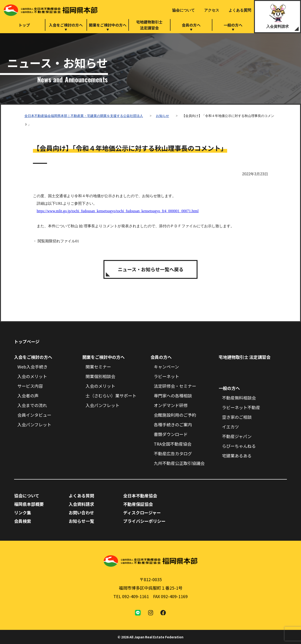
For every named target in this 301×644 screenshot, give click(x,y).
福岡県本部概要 (29, 504)
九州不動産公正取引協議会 (179, 463)
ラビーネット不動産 (241, 407)
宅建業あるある (237, 456)
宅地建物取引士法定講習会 (149, 25)
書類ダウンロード (171, 434)
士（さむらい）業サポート (111, 396)
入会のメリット (32, 376)
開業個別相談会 (100, 376)
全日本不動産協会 (140, 496)
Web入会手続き (32, 367)
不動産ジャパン (237, 436)
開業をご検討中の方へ (108, 25)
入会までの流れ (32, 405)
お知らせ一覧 (81, 521)
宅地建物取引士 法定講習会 (245, 357)
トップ (24, 25)
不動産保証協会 (138, 504)
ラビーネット (166, 376)
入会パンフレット (34, 424)
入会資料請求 (277, 26)
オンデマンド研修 (171, 405)
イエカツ (230, 427)
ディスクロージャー (142, 512)
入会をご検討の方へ (66, 25)
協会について (183, 10)
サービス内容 (30, 386)
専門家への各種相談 (173, 396)
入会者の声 (28, 396)
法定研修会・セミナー (175, 386)
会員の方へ (191, 25)
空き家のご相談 (237, 417)
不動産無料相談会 (239, 398)
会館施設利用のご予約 (175, 415)
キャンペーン (166, 367)
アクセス (212, 10)
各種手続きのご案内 (173, 424)
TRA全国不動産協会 (173, 444)
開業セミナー (98, 367)
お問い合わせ (81, 512)
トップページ (27, 341)
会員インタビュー (34, 415)
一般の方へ (233, 25)
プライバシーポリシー (144, 521)
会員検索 (23, 521)
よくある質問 (240, 10)
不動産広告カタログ (173, 453)
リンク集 (23, 512)
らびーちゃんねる (239, 446)
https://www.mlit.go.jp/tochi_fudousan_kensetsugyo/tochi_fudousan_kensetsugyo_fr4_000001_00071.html (118, 211)
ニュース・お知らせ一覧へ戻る (151, 269)
